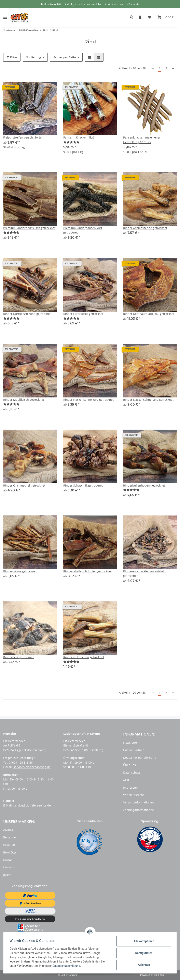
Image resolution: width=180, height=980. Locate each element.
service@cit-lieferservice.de (32, 805)
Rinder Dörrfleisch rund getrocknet (27, 314)
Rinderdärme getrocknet (20, 571)
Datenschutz (132, 772)
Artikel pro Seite (65, 57)
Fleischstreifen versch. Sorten (23, 137)
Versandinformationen (139, 802)
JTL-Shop (159, 975)
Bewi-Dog (10, 852)
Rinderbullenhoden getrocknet (144, 485)
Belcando (10, 837)
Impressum (131, 787)
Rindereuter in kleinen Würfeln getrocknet (144, 573)
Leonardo (10, 867)
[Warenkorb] (166, 17)
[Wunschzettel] (150, 17)
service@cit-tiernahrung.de (32, 767)
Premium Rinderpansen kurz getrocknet (83, 230)
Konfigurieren (143, 953)
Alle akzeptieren (143, 941)
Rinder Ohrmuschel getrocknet (24, 485)
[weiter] (173, 68)
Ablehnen (143, 965)
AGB (126, 780)
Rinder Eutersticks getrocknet (83, 314)
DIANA (8, 860)
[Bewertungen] (71, 142)
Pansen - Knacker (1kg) (79, 137)
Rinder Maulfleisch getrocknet (24, 400)
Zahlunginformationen (139, 810)
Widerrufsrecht (134, 795)
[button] (133, 17)
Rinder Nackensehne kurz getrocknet (88, 400)
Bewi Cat (9, 845)
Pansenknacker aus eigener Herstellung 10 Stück (142, 140)
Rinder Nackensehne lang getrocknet (148, 400)
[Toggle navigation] (5, 14)
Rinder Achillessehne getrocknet (145, 228)
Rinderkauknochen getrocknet (84, 657)
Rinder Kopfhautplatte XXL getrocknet (149, 314)
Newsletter (131, 743)
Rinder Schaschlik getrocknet (83, 485)
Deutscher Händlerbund (140, 758)
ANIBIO (8, 830)
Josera (7, 875)
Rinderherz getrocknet (18, 657)
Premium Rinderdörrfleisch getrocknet (29, 228)
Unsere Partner (134, 750)
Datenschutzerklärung (67, 966)
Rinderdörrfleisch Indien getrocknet (88, 571)
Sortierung (34, 57)
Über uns (129, 765)
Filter (12, 57)
